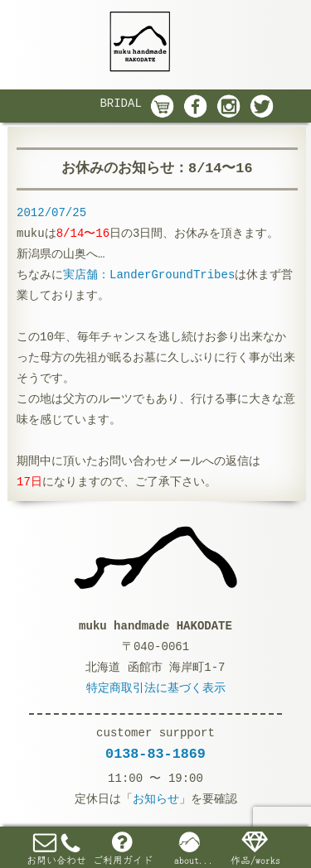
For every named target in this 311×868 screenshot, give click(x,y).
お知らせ (156, 799)
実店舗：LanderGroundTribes (149, 275)
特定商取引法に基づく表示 (156, 688)
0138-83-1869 (155, 754)
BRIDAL (120, 104)
